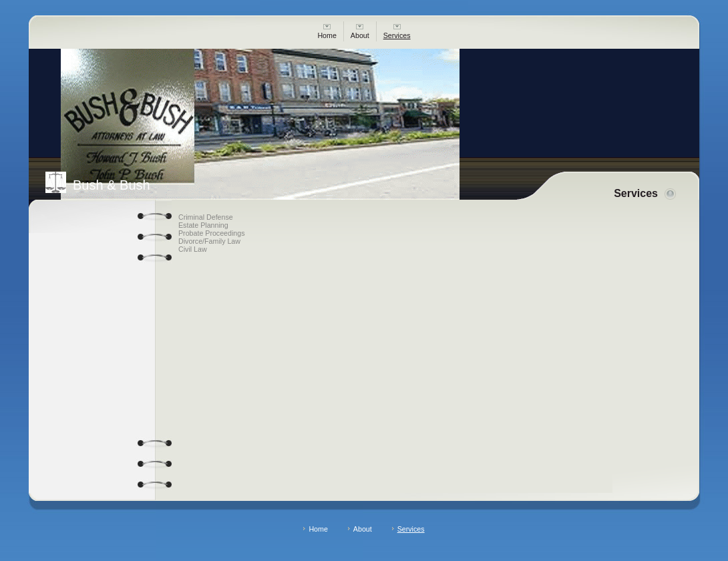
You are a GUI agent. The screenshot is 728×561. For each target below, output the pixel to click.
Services (397, 32)
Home (327, 32)
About (360, 32)
